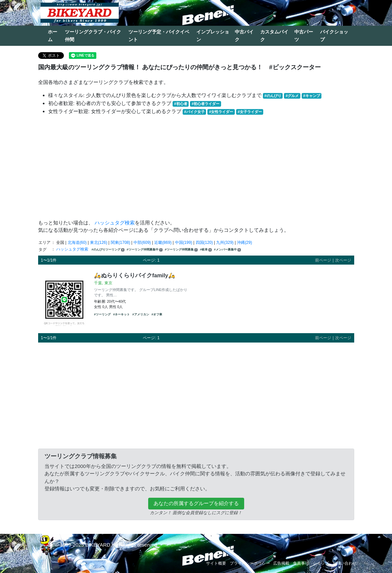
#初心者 (181, 104)
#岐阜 (206, 250)
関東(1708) (121, 243)
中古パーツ (304, 36)
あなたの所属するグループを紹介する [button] (196, 503)
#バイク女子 (194, 112)
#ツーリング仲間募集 (181, 250)
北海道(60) (77, 243)
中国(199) (184, 243)
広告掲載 (281, 563)
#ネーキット (121, 314)
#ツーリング (102, 314)
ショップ (321, 563)
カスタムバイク (274, 36)
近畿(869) (163, 243)
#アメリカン (141, 314)
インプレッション (213, 36)
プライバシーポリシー (250, 563)
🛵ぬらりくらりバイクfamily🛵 (135, 275)
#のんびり (273, 96)
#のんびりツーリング (108, 250)
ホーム (53, 36)
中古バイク (244, 36)
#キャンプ (311, 96)
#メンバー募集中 (227, 250)
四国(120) (204, 243)
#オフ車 (157, 314)
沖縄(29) (244, 243)
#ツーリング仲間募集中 (145, 250)
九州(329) (225, 243)
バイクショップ (334, 36)
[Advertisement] (196, 167)
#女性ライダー (221, 112)
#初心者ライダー (206, 104)
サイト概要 (216, 563)
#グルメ (292, 96)
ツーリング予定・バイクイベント (159, 36)
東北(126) (99, 243)
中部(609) (142, 243)
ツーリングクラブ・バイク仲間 (93, 36)
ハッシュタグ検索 (115, 223)
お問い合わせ (345, 563)
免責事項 (301, 563)
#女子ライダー (250, 112)
